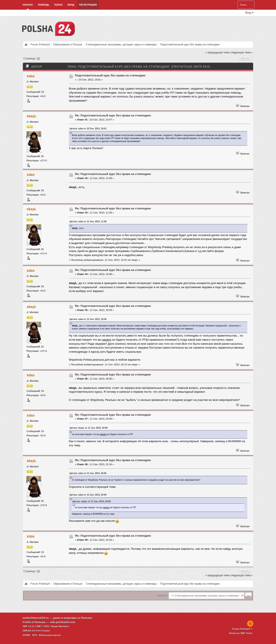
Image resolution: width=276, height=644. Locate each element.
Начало (28, 5)
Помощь (43, 5)
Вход (71, 5)
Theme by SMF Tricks (241, 633)
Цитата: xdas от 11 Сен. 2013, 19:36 (88, 319)
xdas (31, 76)
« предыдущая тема (217, 53)
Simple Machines (60, 626)
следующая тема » (241, 53)
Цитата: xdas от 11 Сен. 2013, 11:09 (88, 222)
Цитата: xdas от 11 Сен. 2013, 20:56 (88, 473)
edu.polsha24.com (63, 622)
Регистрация (88, 5)
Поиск (58, 5)
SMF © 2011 (43, 626)
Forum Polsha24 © (242, 629)
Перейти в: (162, 596)
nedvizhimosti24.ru (36, 618)
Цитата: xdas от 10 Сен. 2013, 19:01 (88, 129)
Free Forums (43, 631)
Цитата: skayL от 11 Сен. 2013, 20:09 (89, 428)
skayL (32, 116)
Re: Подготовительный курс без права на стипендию (113, 115)
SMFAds (27, 631)
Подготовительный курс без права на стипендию (110, 75)
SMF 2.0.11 (29, 626)
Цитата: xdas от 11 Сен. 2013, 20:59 (88, 495)
